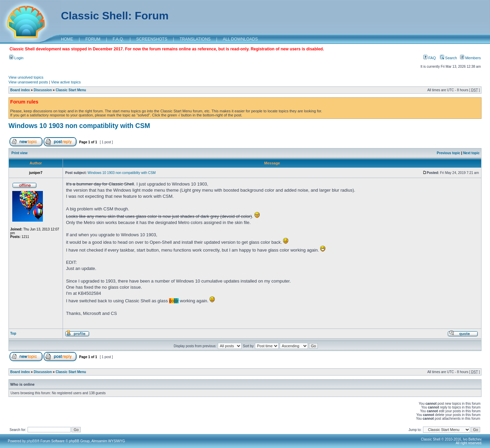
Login (16, 58)
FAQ (430, 58)
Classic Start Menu (71, 90)
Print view (20, 153)
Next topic (471, 153)
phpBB (32, 441)
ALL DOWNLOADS (240, 39)
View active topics (66, 82)
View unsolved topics (26, 77)
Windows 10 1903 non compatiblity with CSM (79, 126)
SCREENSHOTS (152, 39)
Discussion (43, 90)
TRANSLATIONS (195, 39)
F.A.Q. (118, 39)
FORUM (93, 39)
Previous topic (449, 153)
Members (470, 58)
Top (13, 333)
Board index (20, 90)
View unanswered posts (28, 82)
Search (448, 58)
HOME (67, 39)
